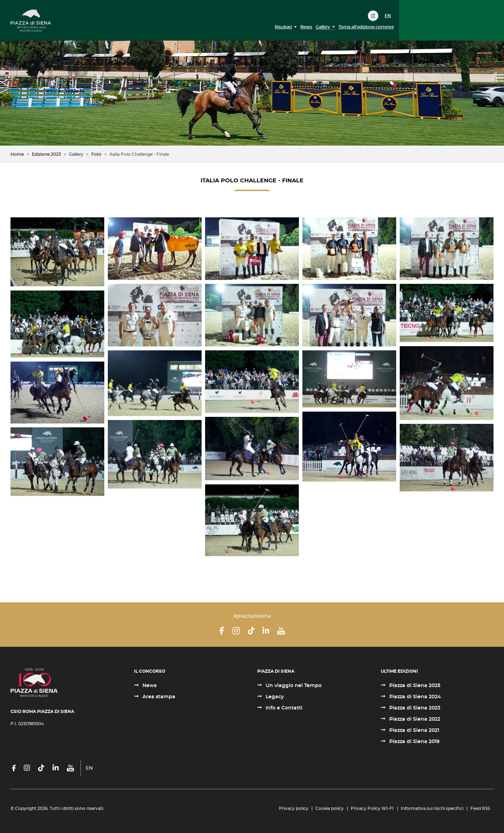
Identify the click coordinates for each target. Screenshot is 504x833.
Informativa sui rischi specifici (432, 808)
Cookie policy (330, 808)
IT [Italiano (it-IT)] (373, 16)
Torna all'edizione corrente (366, 27)
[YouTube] (281, 631)
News (306, 27)
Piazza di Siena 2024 (414, 697)
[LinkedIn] (266, 631)
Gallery (323, 27)
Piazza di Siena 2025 (414, 686)
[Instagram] (236, 631)
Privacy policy (294, 808)
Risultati (283, 27)
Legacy (274, 697)
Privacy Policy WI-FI (372, 808)
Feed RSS (480, 808)
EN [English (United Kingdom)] (388, 16)
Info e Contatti (283, 708)
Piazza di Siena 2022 (414, 719)
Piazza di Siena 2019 (414, 742)
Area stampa (158, 697)
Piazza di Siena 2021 (414, 730)
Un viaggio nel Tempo (293, 686)
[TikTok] (251, 631)
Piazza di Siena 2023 (414, 708)
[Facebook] (222, 631)
